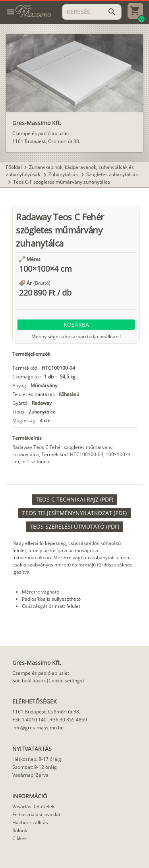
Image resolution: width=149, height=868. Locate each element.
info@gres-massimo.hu (38, 728)
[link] (74, 500)
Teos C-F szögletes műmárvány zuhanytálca (62, 182)
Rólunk (20, 830)
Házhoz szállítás (30, 822)
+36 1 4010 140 (29, 720)
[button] (76, 325)
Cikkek (19, 838)
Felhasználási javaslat (36, 814)
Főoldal (14, 167)
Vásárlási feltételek (33, 806)
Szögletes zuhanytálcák (112, 174)
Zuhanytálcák (64, 174)
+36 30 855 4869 (69, 720)
